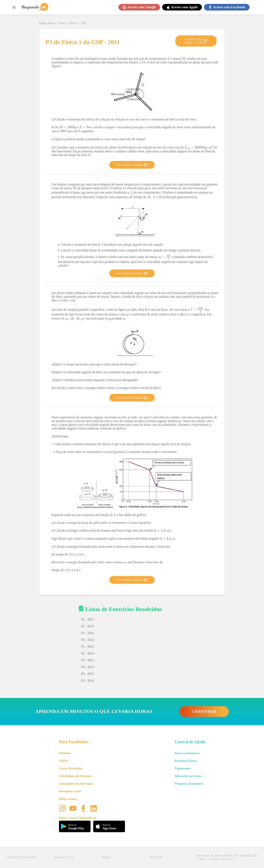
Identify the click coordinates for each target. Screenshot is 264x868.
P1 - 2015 (88, 647)
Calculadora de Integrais (75, 776)
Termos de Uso (64, 857)
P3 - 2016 (88, 681)
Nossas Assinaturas (187, 753)
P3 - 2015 (88, 674)
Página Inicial (47, 23)
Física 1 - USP (78, 23)
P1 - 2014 (88, 633)
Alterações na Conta (188, 776)
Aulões (63, 761)
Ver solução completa (132, 165)
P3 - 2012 (88, 660)
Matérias (65, 753)
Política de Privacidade (21, 857)
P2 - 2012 (88, 640)
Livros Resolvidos (71, 768)
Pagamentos (183, 768)
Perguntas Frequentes (189, 784)
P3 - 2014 (88, 667)
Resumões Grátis (70, 791)
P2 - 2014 (88, 653)
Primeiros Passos (186, 761)
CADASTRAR (204, 711)
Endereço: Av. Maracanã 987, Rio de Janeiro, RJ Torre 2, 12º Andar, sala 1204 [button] (227, 857)
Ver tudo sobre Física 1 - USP (196, 41)
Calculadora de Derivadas (76, 784)
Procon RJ (156, 857)
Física (62, 23)
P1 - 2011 (88, 619)
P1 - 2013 (88, 626)
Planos (106, 857)
